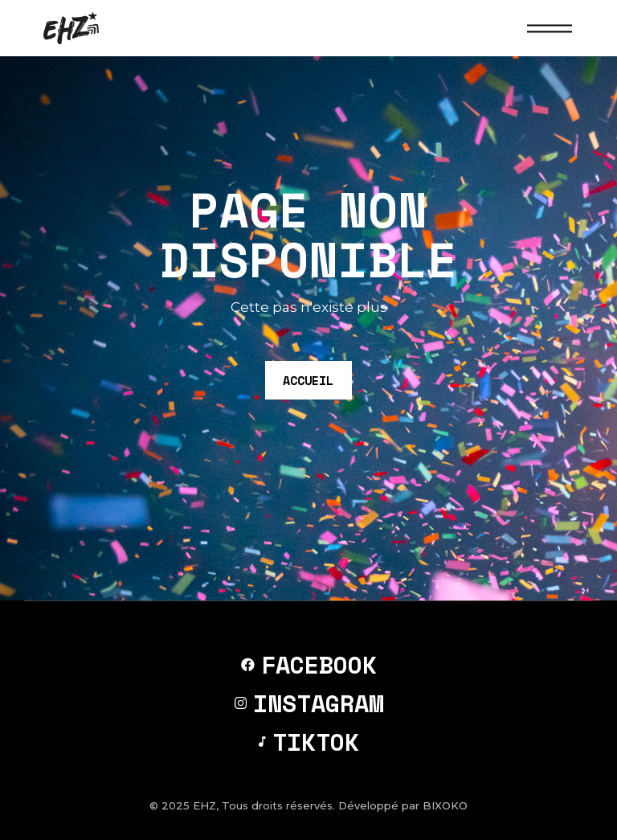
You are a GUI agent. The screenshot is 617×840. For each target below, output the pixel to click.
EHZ (204, 805)
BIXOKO (445, 805)
